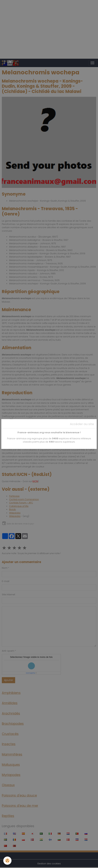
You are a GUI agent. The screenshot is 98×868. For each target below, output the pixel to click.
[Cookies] (7, 861)
